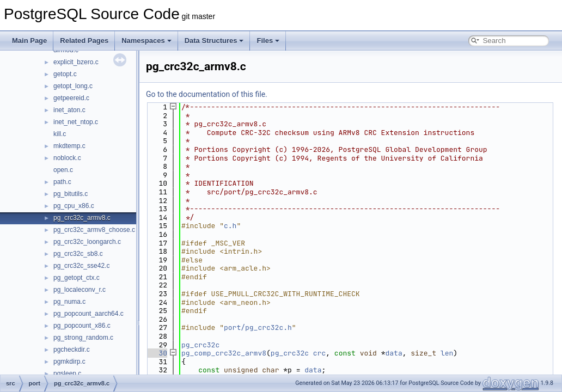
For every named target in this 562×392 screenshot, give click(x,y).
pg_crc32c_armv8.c (82, 218)
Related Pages (84, 41)
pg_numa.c (69, 302)
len (447, 353)
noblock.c (67, 158)
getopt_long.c (73, 86)
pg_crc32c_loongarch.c (87, 242)
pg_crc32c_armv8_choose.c (94, 230)
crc (319, 353)
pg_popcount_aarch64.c (88, 314)
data (394, 353)
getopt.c (65, 74)
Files (268, 41)
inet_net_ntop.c (76, 122)
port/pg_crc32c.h (258, 327)
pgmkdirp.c (69, 362)
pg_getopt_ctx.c (77, 278)
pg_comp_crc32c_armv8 (224, 353)
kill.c (60, 134)
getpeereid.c (71, 98)
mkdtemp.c (69, 146)
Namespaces (146, 41)
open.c (63, 170)
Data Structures (214, 41)
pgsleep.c (67, 373)
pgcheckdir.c (72, 350)
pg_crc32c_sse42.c (81, 266)
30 (157, 353)
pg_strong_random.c (83, 338)
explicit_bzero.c (76, 62)
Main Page (29, 41)
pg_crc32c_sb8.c (78, 254)
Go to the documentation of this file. (207, 94)
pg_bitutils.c (71, 194)
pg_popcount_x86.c (82, 326)
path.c (62, 182)
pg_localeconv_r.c (80, 290)
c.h (230, 226)
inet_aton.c (69, 110)
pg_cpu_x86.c (74, 206)
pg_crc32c (200, 345)
